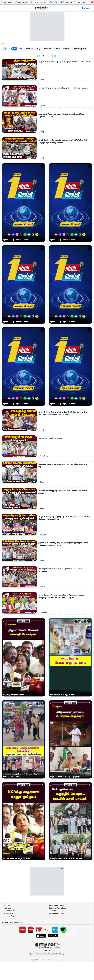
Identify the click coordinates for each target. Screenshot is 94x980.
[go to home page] (41, 8)
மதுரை (42, 106)
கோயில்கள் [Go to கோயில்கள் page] (66, 2)
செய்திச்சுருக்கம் (45, 456)
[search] (78, 8)
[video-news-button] (4, 78)
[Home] (2, 44)
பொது (42, 80)
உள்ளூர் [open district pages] (86, 8)
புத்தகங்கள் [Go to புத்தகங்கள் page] (80, 2)
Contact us (44, 960)
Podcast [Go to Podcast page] (34, 2)
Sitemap (62, 960)
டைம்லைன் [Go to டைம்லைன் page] (7, 2)
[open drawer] (4, 8)
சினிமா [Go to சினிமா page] (54, 2)
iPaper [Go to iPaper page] (44, 2)
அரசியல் (43, 534)
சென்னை (43, 613)
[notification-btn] (91, 2)
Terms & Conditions (53, 960)
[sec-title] (47, 922)
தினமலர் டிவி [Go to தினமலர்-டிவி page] (22, 2)
